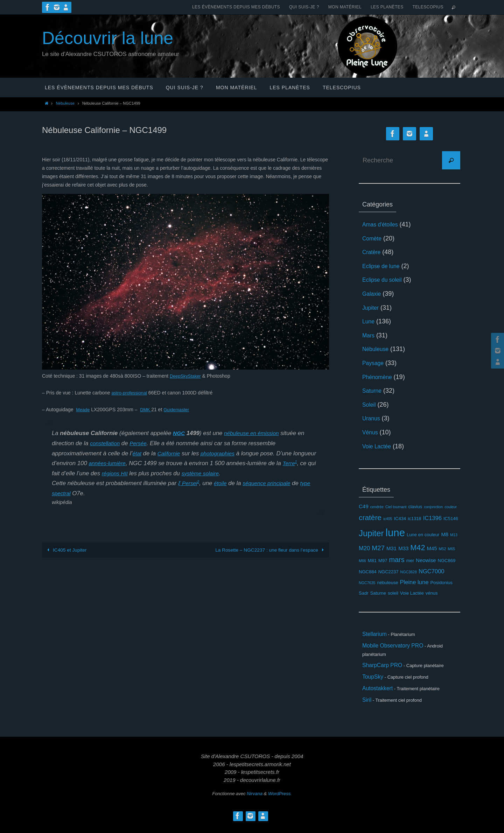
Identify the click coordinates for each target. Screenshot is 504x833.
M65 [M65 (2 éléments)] (451, 549)
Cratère (373, 252)
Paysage (374, 363)
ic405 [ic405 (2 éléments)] (388, 519)
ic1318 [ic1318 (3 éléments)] (414, 519)
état (137, 453)
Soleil (370, 405)
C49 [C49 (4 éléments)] (363, 506)
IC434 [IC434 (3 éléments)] (400, 519)
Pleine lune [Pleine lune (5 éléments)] (414, 582)
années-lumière (133, 463)
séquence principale (272, 483)
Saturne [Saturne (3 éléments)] (378, 593)
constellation (106, 443)
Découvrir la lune (108, 38)
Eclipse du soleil (385, 280)
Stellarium (376, 635)
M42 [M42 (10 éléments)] (418, 548)
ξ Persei (189, 483)
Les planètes (387, 7)
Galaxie (373, 294)
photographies (222, 453)
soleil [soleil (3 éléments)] (393, 593)
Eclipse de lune (384, 266)
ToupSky (374, 681)
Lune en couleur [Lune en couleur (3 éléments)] (423, 535)
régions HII (158, 473)
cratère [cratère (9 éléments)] (370, 517)
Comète (373, 238)
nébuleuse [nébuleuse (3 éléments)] (387, 583)
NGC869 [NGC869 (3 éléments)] (447, 561)
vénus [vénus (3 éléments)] (432, 593)
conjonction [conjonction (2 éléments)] (433, 507)
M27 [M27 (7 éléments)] (378, 548)
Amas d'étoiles (383, 224)
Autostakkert (380, 695)
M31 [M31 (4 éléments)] (391, 548)
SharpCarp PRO (385, 668)
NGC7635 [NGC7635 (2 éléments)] (367, 583)
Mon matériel (345, 7)
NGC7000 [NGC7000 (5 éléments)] (432, 571)
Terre (65, 473)
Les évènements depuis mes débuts (236, 7)
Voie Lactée (379, 446)
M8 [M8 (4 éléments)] (445, 534)
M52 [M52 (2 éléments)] (443, 549)
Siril (367, 708)
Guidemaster (180, 409)
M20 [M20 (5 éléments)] (364, 548)
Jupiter (372, 308)
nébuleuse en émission (255, 433)
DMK (148, 409)
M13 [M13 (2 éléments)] (454, 535)
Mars (369, 335)
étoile (223, 483)
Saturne (373, 391)
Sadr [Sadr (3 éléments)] (364, 593)
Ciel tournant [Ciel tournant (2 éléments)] (396, 507)
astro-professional (131, 393)
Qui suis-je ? (304, 7)
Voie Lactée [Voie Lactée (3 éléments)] (412, 593)
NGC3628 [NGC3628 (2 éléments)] (409, 572)
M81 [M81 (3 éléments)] (372, 561)
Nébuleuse (65, 103)
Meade (83, 409)
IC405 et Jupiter (66, 550)
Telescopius (428, 7)
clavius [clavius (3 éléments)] (415, 507)
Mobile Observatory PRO (397, 648)
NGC (179, 433)
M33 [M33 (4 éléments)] (403, 548)
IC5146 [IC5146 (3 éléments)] (451, 519)
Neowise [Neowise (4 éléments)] (426, 560)
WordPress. (280, 802)
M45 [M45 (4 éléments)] (432, 548)
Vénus (371, 432)
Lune (369, 321)
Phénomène (379, 377)
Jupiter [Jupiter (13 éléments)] (371, 533)
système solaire (247, 473)
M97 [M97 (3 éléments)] (383, 561)
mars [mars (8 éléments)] (397, 560)
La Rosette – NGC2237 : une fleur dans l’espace (269, 550)
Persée (142, 443)
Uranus (372, 418)
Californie (171, 453)
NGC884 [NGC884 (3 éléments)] (368, 572)
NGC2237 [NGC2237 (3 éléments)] (388, 572)
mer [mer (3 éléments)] (410, 561)
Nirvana (255, 802)
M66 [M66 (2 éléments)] (362, 561)
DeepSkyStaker (187, 376)
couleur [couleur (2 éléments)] (451, 507)
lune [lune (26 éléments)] (395, 533)
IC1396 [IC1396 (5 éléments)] (432, 518)
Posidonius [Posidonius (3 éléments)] (441, 583)
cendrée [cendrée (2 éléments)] (377, 507)
